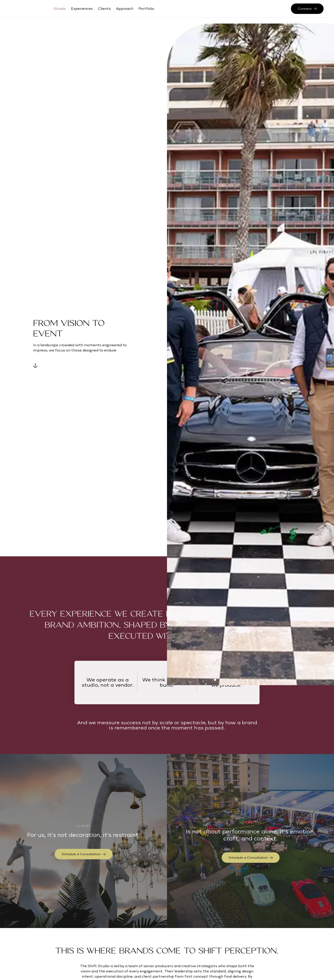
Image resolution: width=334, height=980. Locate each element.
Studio (60, 9)
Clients (104, 9)
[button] (215, 680)
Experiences (82, 9)
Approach (125, 9)
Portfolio (146, 9)
